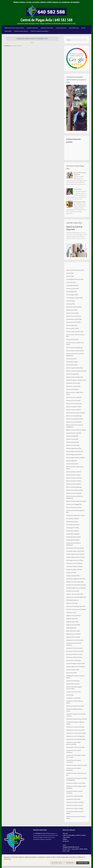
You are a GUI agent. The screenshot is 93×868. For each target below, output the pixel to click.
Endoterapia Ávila (74, 28)
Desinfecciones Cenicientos (74, 316)
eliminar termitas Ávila (72, 464)
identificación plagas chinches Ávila (76, 579)
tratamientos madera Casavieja (75, 805)
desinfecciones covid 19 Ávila (74, 319)
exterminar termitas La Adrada (74, 566)
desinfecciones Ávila (72, 310)
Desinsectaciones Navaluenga (74, 348)
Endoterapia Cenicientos (73, 525)
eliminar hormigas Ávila (72, 436)
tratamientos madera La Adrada (75, 808)
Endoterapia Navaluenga (73, 534)
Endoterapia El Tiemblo (73, 528)
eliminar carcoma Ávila (72, 389)
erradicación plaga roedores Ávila (75, 551)
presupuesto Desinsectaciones (75, 648)
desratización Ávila (71, 359)
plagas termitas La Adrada (73, 637)
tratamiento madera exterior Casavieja (77, 719)
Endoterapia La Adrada (72, 531)
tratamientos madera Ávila (73, 799)
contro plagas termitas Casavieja (75, 279)
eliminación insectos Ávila (73, 383)
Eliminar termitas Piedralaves (74, 493)
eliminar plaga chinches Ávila (74, 448)
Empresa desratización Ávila (74, 507)
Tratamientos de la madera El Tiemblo (77, 765)
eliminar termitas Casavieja (73, 475)
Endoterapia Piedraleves (73, 540)
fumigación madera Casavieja (74, 569)
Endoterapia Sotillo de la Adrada (75, 548)
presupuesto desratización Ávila (75, 651)
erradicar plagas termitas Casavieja (75, 557)
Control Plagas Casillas (21, 31)
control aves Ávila (71, 282)
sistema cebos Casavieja (73, 684)
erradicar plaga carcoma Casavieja (75, 554)
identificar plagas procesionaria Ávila (76, 588)
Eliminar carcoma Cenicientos (74, 404)
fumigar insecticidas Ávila (73, 576)
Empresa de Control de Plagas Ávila (14, 28)
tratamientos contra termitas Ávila (75, 747)
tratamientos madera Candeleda (75, 802)
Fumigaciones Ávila (61, 28)
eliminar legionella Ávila (73, 442)
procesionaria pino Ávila (73, 670)
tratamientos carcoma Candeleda (75, 727)
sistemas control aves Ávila (73, 692)
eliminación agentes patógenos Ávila (76, 380)
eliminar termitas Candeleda (74, 472)
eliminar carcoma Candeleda (74, 397)
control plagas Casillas (72, 295)
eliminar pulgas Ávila (72, 461)
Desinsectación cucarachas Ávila (75, 332)
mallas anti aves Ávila (72, 603)
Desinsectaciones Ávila (47, 28)
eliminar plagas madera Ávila (74, 454)
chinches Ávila (70, 276)
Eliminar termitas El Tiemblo (74, 481)
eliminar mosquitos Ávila (73, 445)
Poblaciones (8, 31)
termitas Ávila (70, 695)
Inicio (32, 43)
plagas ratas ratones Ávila (73, 631)
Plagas (83, 28)
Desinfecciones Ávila (32, 28)
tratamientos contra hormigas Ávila (76, 736)
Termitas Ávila (77, 189)
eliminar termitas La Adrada (74, 484)
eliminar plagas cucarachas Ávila (75, 451)
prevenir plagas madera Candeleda (76, 667)
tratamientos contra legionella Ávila (76, 739)
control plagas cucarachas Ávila (74, 298)
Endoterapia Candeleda (73, 519)
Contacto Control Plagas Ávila (39, 31)
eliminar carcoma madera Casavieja (76, 413)
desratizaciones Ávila (72, 365)
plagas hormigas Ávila (72, 619)
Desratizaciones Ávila (79, 202)
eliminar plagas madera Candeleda (76, 458)
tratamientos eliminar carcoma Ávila (76, 783)
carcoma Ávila (70, 273)
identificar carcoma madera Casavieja (76, 585)
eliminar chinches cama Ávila (74, 433)
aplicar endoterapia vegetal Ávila (75, 270)
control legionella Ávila (72, 285)
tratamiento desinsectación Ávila (75, 706)
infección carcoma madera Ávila (75, 594)
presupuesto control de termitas (75, 640)
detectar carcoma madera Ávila (75, 368)
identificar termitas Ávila (73, 591)
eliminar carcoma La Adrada (74, 410)
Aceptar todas (83, 863)
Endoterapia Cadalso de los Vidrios (76, 515)
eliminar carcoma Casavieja (73, 400)
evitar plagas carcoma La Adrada (75, 560)
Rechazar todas (57, 863)
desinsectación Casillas (72, 328)
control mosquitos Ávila (73, 289)
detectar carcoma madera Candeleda (76, 371)
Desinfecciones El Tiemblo (73, 322)
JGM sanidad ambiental (72, 600)
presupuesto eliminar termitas (74, 657)
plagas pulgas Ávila (71, 628)
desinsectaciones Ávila (72, 339)
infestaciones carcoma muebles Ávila (76, 597)
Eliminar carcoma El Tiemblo (74, 407)
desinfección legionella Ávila (74, 307)
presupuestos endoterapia (73, 660)
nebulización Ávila (71, 613)
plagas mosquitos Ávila (72, 622)
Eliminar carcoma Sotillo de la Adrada (76, 430)
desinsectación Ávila (72, 325)
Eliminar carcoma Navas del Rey (75, 419)
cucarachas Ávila (71, 304)
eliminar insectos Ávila (72, 439)
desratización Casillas (72, 362)
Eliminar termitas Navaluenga (74, 487)
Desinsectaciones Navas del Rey (75, 351)
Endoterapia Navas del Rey (74, 537)
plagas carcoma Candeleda (73, 616)
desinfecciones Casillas (72, 313)
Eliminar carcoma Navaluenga (74, 416)
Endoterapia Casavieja (72, 522)
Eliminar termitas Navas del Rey (75, 490)
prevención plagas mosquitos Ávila (76, 663)
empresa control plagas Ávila (74, 504)
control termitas (71, 301)
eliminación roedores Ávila (73, 386)
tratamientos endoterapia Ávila (75, 796)
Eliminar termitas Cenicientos (74, 478)
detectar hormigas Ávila (73, 374)
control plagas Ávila (71, 292)
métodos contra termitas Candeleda (76, 609)
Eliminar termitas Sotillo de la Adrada (76, 501)
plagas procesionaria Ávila (73, 625)
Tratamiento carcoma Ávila (73, 698)
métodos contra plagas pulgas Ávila (76, 606)
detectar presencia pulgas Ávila (75, 377)
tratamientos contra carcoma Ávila (75, 730)
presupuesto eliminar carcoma (74, 654)
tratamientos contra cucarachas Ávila (76, 733)
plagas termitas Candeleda (73, 634)
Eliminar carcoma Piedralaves (74, 422)
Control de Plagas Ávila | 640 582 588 (47, 20)
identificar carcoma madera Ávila (75, 582)
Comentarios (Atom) (16, 46)
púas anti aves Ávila (71, 673)
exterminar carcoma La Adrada (74, 563)
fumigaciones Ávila (71, 573)
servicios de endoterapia (73, 681)
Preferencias (70, 863)
